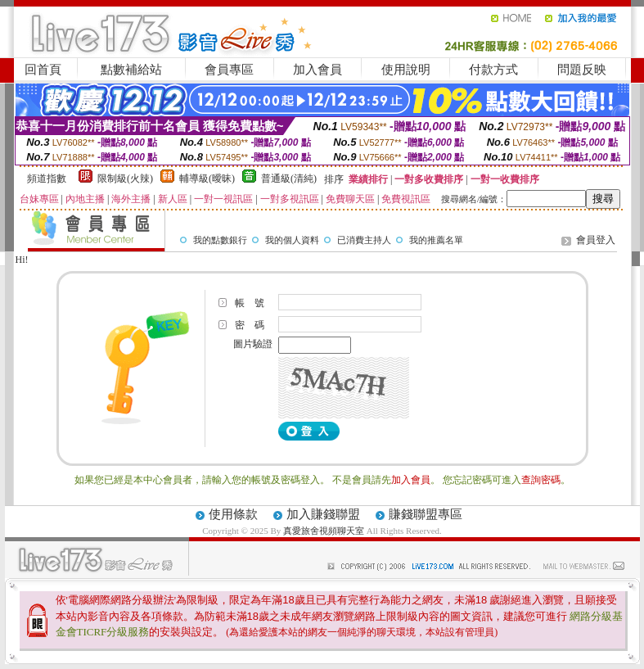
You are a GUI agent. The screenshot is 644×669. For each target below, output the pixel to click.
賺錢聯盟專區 (426, 514)
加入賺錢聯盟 (323, 514)
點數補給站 (131, 70)
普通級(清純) (289, 179)
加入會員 (317, 70)
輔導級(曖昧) (207, 179)
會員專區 (229, 70)
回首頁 (43, 70)
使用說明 (406, 70)
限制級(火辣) (125, 179)
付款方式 (493, 70)
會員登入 (596, 240)
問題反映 (582, 70)
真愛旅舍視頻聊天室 (324, 531)
